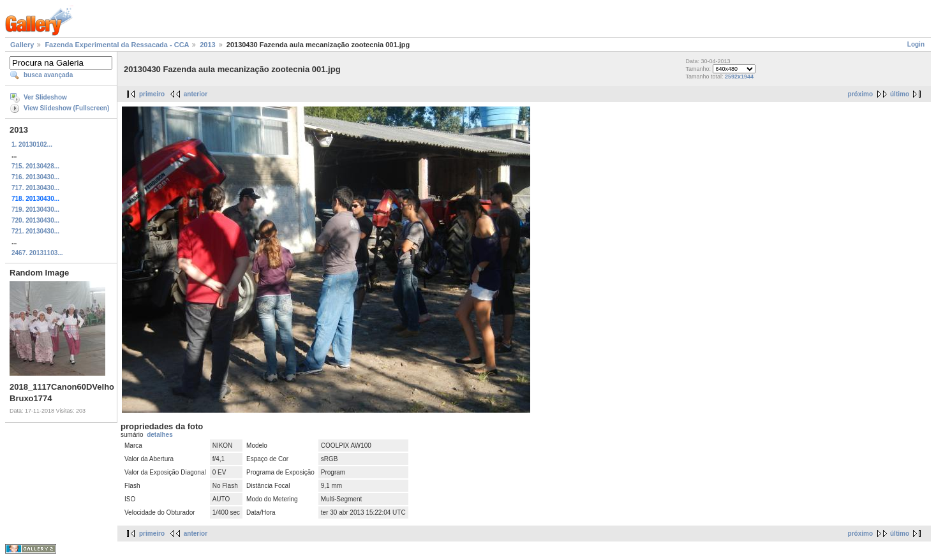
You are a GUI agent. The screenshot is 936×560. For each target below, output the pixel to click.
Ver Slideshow (45, 97)
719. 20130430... (35, 210)
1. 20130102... (32, 144)
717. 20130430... (35, 188)
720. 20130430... (35, 220)
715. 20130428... (35, 166)
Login (916, 44)
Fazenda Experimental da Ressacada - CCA (117, 45)
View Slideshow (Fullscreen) (66, 108)
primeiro (152, 94)
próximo (860, 94)
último (900, 94)
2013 (207, 45)
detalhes (160, 435)
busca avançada (48, 75)
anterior (196, 94)
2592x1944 (739, 77)
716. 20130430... (35, 177)
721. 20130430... (35, 231)
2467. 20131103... (37, 253)
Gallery (22, 45)
